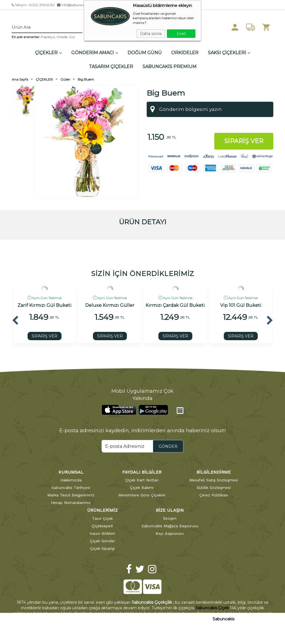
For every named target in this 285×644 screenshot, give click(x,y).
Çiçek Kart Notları (142, 480)
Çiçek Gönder (102, 541)
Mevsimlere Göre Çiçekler (142, 495)
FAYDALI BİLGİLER (142, 472)
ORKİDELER (185, 53)
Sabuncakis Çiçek (212, 608)
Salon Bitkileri (102, 533)
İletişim (170, 518)
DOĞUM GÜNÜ (145, 53)
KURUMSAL (71, 472)
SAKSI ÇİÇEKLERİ (229, 53)
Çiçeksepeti (102, 526)
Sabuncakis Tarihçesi (71, 488)
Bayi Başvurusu (170, 533)
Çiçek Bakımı (142, 488)
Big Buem (86, 79)
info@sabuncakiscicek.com (81, 5)
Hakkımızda (71, 480)
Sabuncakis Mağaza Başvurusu (170, 526)
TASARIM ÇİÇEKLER (111, 67)
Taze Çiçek (102, 518)
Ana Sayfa (20, 79)
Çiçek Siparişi (102, 548)
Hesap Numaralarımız (71, 503)
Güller (65, 79)
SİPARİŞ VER (45, 336)
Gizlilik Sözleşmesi (214, 488)
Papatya (48, 37)
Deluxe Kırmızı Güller (110, 305)
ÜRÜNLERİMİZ (102, 510)
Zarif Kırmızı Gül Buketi (45, 305)
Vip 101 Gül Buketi (241, 305)
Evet (181, 34)
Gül (72, 37)
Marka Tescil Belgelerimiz (71, 495)
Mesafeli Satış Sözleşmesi (214, 480)
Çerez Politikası (214, 495)
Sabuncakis (223, 619)
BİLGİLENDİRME (214, 472)
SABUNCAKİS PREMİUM (169, 67)
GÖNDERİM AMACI (95, 53)
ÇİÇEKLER (48, 53)
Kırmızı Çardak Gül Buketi (175, 305)
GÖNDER (168, 446)
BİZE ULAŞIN (170, 510)
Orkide (62, 37)
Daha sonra (151, 34)
